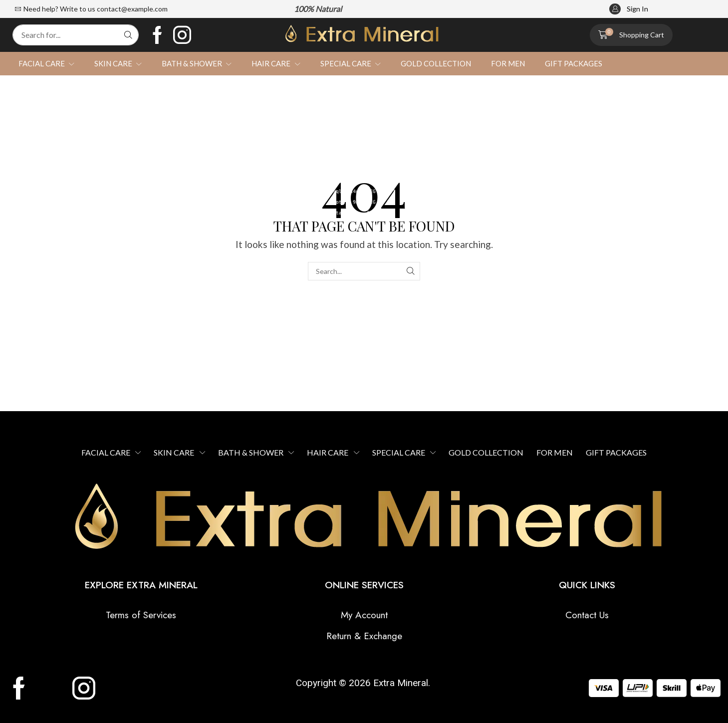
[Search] (128, 35)
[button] (629, 9)
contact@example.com (132, 9)
